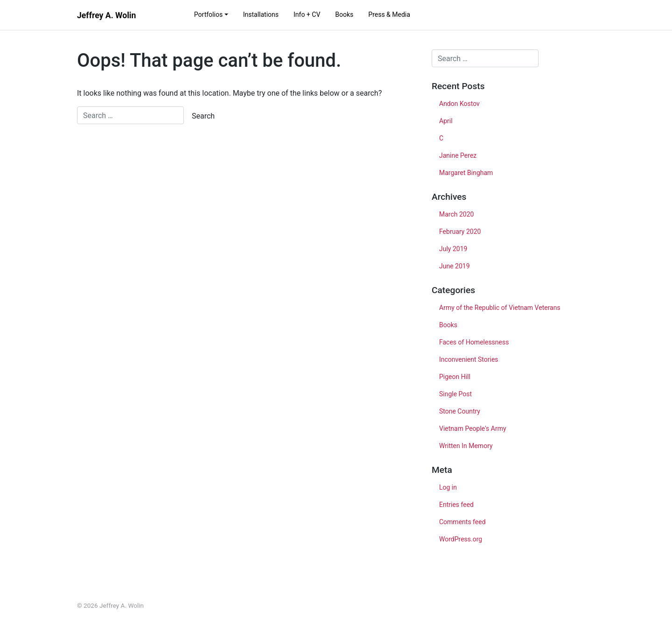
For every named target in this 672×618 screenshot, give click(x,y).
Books (344, 14)
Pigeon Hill (455, 377)
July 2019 (453, 249)
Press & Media (389, 14)
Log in (448, 487)
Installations (261, 14)
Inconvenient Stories (469, 359)
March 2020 (456, 214)
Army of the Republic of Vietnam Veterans (500, 308)
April (446, 121)
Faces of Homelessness (474, 342)
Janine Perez (458, 155)
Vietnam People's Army (473, 428)
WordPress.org (461, 539)
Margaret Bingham (466, 173)
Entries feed (456, 505)
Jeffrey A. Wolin (106, 15)
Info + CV (307, 14)
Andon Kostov (459, 104)
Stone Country (460, 411)
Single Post (455, 394)
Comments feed (462, 522)
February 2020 (460, 232)
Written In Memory (466, 446)
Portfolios (208, 14)
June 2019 (455, 266)
